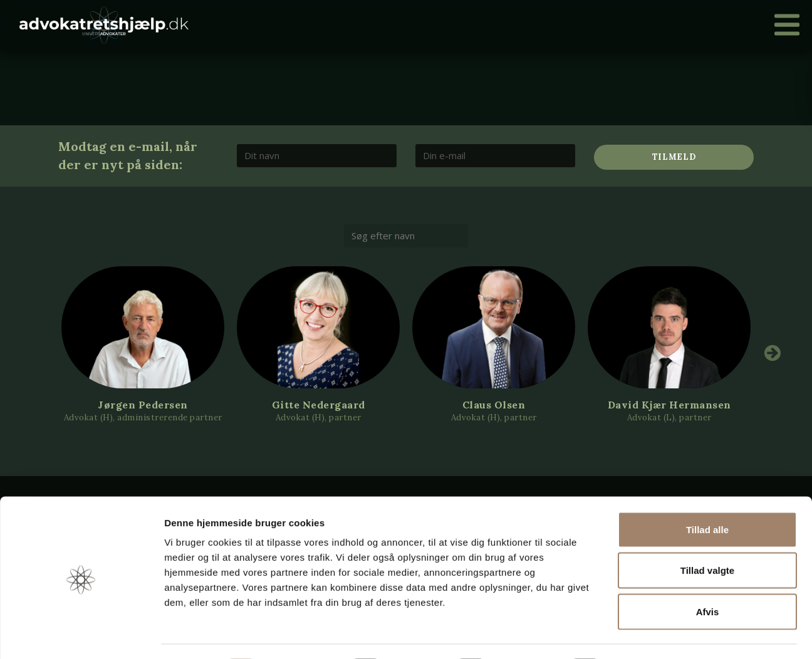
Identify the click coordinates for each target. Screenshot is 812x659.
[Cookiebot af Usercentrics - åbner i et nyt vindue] (81, 635)
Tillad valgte (707, 536)
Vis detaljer (651, 634)
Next (773, 353)
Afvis (708, 577)
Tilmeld (674, 157)
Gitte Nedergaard (319, 405)
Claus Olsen (494, 405)
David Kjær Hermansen (669, 405)
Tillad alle (707, 495)
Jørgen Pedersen (143, 405)
